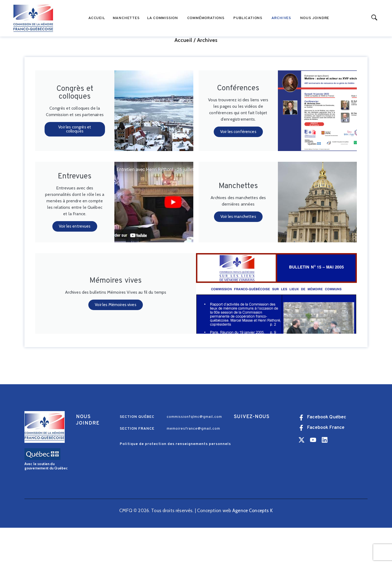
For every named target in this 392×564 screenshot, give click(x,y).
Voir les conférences (238, 168)
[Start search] (374, 18)
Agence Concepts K (253, 547)
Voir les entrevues (75, 263)
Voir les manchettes (238, 253)
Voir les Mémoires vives (115, 341)
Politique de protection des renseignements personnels (175, 481)
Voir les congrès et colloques (75, 166)
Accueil (183, 77)
